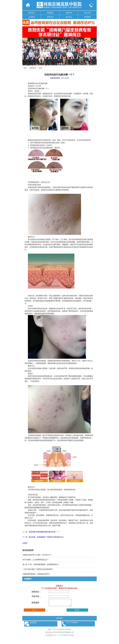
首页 (25, 68)
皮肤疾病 (69, 13)
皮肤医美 (33, 68)
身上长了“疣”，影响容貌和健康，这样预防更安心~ (41, 564)
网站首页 (32, 13)
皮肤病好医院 (55, 78)
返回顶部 (59, 620)
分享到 (25, 543)
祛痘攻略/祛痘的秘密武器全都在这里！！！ (45, 532)
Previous (24, 44)
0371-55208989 (58, 631)
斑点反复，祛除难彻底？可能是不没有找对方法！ (47, 537)
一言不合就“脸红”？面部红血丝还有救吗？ (38, 569)
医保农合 (69, 17)
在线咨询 (32, 17)
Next (95, 44)
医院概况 (50, 13)
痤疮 (41, 68)
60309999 (68, 631)
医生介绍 (87, 13)
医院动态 (50, 17)
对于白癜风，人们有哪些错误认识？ (36, 560)
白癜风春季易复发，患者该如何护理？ (36, 574)
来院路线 (87, 17)
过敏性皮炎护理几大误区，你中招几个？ (37, 555)
